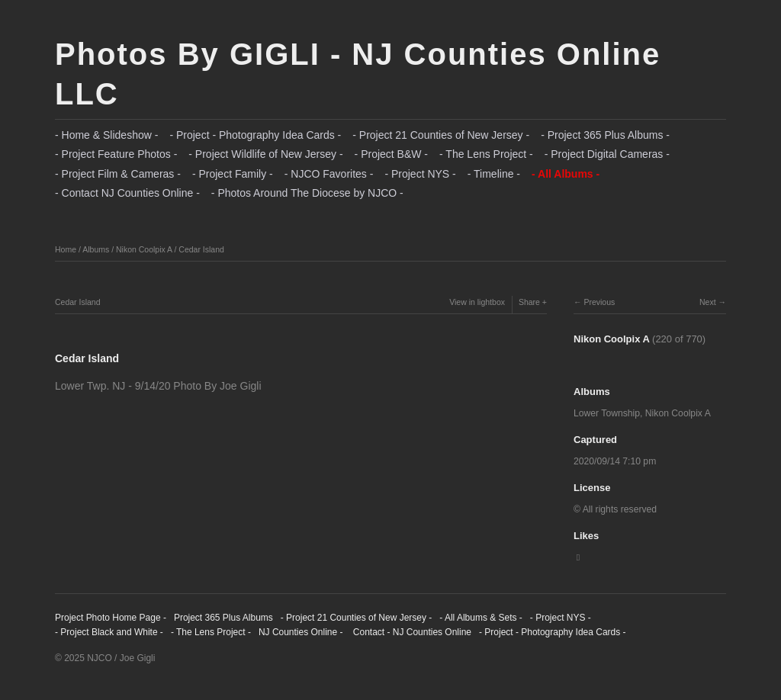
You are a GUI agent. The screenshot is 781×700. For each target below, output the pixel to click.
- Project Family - (233, 174)
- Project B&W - (391, 154)
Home (66, 249)
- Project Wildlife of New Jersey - (265, 154)
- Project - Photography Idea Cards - (255, 135)
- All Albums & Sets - (481, 618)
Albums (96, 249)
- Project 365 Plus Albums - (605, 135)
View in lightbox (477, 302)
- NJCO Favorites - (329, 174)
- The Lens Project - (486, 154)
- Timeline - (494, 174)
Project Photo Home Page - (111, 618)
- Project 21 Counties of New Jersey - (441, 135)
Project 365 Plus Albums (223, 618)
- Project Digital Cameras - (607, 154)
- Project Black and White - (109, 632)
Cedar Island (201, 249)
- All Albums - (566, 174)
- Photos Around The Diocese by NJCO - (307, 193)
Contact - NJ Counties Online (411, 632)
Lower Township (607, 413)
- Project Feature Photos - (116, 154)
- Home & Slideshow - (106, 135)
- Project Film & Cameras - (118, 174)
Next (708, 302)
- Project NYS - (420, 174)
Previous (599, 302)
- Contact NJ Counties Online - (127, 193)
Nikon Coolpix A (144, 249)
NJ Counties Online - (301, 632)
